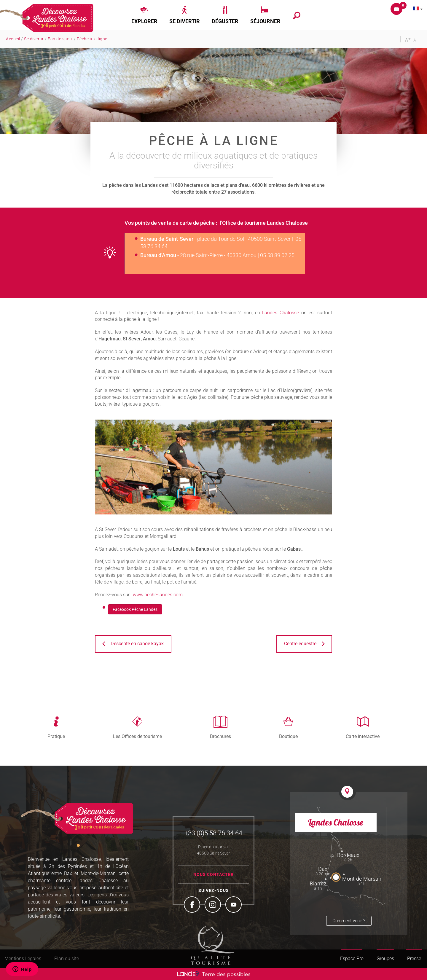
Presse (414, 959)
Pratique (56, 736)
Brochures (220, 736)
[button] (144, 15)
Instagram (213, 905)
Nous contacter (213, 874)
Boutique (288, 736)
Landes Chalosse (281, 313)
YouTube (234, 905)
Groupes (385, 959)
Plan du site (67, 959)
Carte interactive (363, 736)
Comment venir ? (349, 921)
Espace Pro (352, 959)
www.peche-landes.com (158, 595)
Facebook (193, 905)
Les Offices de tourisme (137, 736)
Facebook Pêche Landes (135, 609)
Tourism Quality (213, 945)
